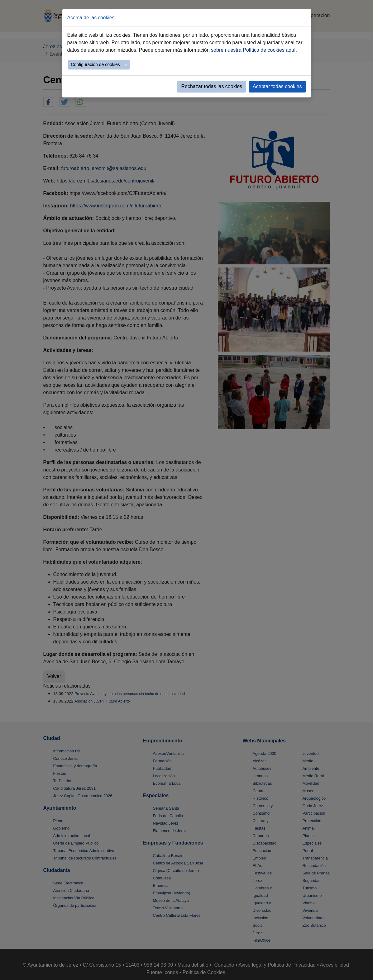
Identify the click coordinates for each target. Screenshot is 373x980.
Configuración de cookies (96, 64)
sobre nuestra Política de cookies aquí (253, 50)
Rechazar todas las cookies (212, 86)
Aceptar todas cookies (277, 86)
